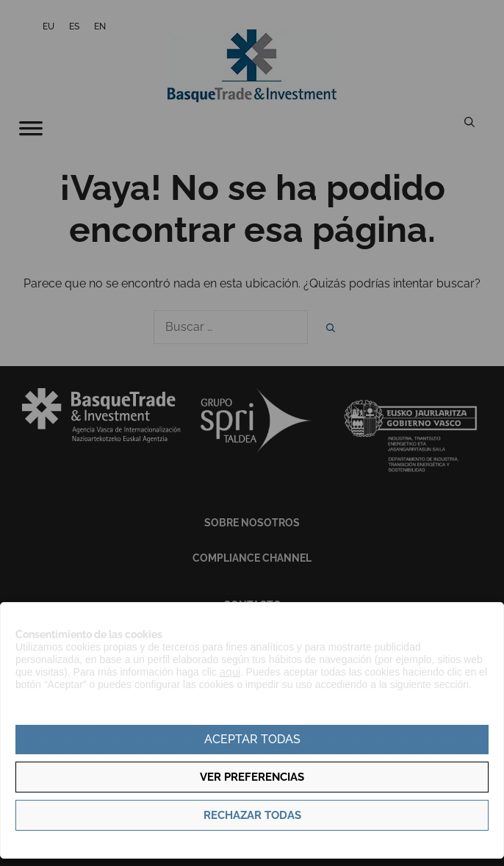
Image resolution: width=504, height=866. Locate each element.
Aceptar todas (252, 739)
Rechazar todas (252, 815)
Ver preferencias (252, 777)
